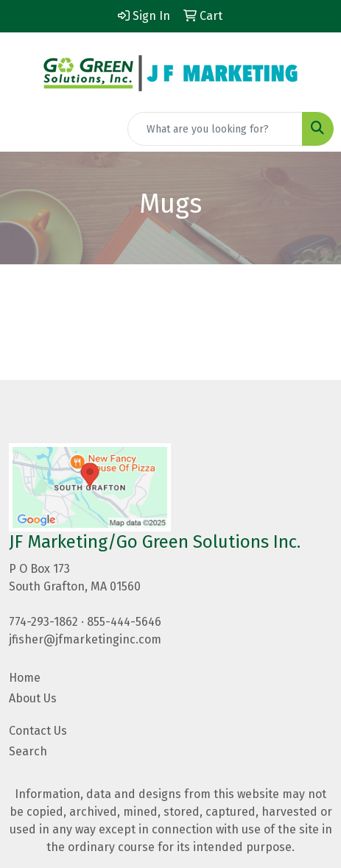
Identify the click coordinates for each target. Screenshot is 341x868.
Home (25, 678)
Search (28, 751)
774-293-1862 (43, 622)
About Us (33, 698)
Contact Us (38, 731)
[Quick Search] (215, 129)
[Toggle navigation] (23, 129)
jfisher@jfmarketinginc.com (85, 639)
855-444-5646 (124, 622)
